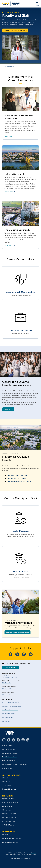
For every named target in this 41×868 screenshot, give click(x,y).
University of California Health (12, 838)
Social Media (7, 785)
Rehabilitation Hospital (10, 753)
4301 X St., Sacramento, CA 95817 (20, 858)
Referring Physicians (9, 814)
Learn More (8, 409)
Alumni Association (9, 714)
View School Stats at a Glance (15, 30)
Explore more (10, 136)
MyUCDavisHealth (8, 799)
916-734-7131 (6, 694)
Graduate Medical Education (11, 706)
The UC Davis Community (17, 230)
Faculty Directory (8, 717)
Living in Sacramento (15, 174)
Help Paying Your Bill (9, 817)
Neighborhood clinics (9, 757)
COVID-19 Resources (9, 825)
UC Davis (5, 835)
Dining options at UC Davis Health (20, 481)
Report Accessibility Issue (29, 855)
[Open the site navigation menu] (37, 4)
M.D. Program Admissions (11, 702)
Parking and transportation (17, 478)
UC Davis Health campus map (18, 475)
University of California (10, 842)
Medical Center (7, 746)
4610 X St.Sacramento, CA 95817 (10, 676)
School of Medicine (9, 66)
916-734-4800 (7, 689)
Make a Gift (11, 668)
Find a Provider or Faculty (11, 802)
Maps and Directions (9, 789)
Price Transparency (9, 821)
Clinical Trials (7, 810)
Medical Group (7, 768)
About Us (5, 778)
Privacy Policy (16, 855)
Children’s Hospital (9, 749)
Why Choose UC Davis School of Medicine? (19, 117)
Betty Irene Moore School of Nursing (14, 764)
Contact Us (6, 721)
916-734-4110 (6, 683)
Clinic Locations (8, 806)
